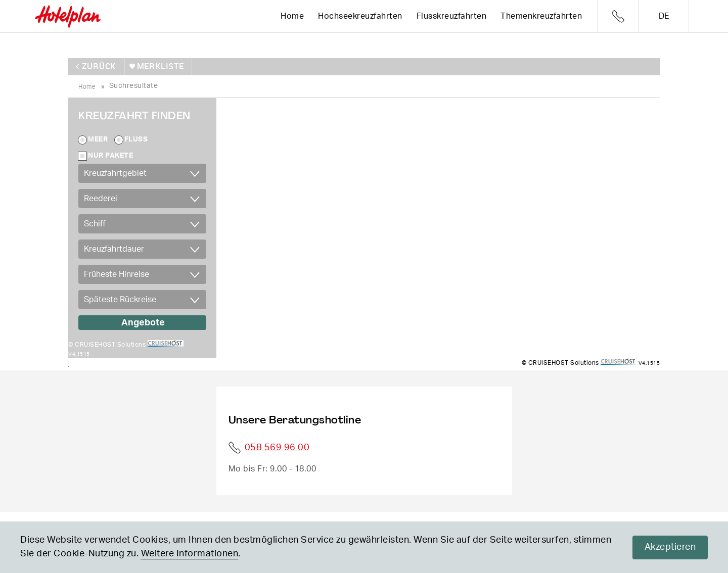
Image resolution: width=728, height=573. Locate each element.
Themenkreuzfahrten (541, 16)
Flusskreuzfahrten (452, 16)
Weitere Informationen (190, 554)
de (664, 16)
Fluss (136, 138)
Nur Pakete (110, 155)
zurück (100, 66)
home (87, 85)
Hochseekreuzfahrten (360, 16)
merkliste (160, 66)
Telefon (618, 16)
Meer (98, 138)
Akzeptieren (670, 547)
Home (292, 16)
